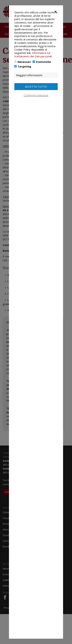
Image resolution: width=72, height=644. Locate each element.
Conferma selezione (36, 95)
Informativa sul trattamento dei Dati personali (33, 55)
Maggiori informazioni (29, 75)
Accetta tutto (36, 87)
